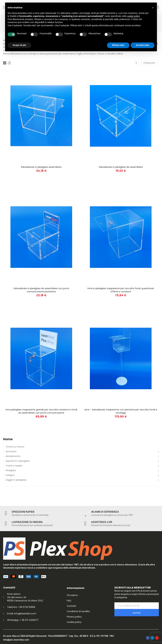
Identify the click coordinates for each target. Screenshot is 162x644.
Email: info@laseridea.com (22, 614)
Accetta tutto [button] (143, 45)
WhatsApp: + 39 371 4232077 (23, 620)
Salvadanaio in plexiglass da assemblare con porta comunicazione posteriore (41, 290)
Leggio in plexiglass (16, 480)
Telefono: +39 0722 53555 (21, 607)
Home (8, 439)
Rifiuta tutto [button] (118, 45)
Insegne (10, 475)
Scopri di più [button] (19, 45)
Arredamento (13, 456)
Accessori (11, 451)
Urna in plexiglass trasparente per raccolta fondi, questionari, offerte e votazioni (121, 290)
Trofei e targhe (14, 466)
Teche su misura (15, 447)
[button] (153, 8)
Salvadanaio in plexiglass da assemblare (121, 167)
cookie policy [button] (133, 16)
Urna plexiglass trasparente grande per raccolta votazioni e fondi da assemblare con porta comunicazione (41, 411)
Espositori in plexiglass (18, 461)
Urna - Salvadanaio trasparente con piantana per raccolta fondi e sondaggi (121, 411)
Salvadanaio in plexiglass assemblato (41, 167)
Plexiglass (11, 470)
